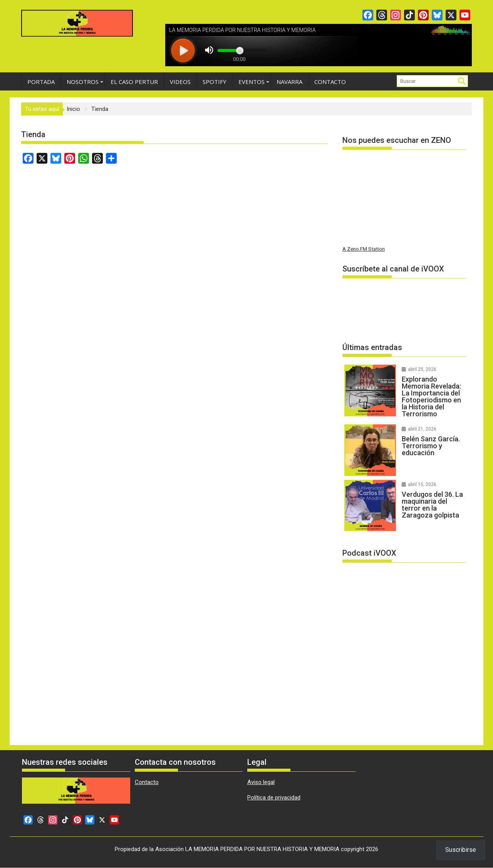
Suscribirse (461, 850)
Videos (180, 82)
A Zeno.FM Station (364, 249)
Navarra (289, 82)
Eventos (252, 82)
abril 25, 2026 (422, 369)
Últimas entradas (372, 347)
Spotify (215, 82)
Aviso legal (261, 782)
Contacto (330, 82)
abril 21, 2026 (422, 429)
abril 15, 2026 (422, 484)
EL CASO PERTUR (134, 82)
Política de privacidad (274, 798)
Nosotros (83, 82)
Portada (41, 82)
